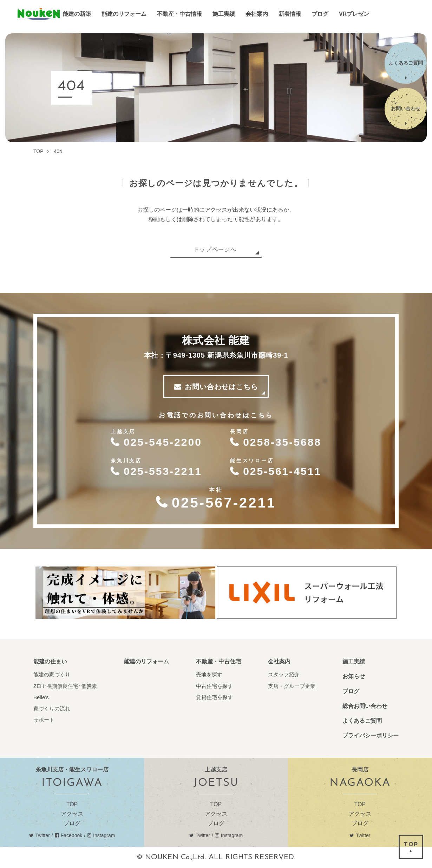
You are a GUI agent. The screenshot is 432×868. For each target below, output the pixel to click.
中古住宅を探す (214, 686)
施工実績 (354, 661)
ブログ (351, 691)
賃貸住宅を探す (214, 697)
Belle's (41, 697)
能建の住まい (50, 661)
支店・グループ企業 (292, 686)
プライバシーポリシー (371, 736)
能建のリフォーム (146, 661)
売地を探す (209, 674)
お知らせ (354, 676)
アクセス (72, 814)
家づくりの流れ (52, 708)
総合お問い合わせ (365, 706)
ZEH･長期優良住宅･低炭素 (65, 686)
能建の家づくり (52, 674)
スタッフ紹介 (284, 674)
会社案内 (279, 661)
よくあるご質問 (362, 721)
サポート (44, 720)
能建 (39, 14)
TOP (72, 804)
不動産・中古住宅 (218, 661)
